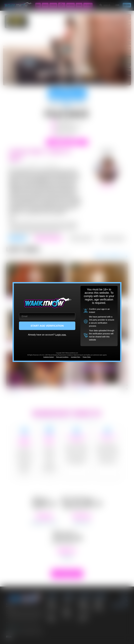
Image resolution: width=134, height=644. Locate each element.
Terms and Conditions (62, 357)
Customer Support (48, 357)
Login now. (61, 335)
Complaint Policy (76, 357)
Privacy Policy (87, 357)
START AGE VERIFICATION (47, 326)
